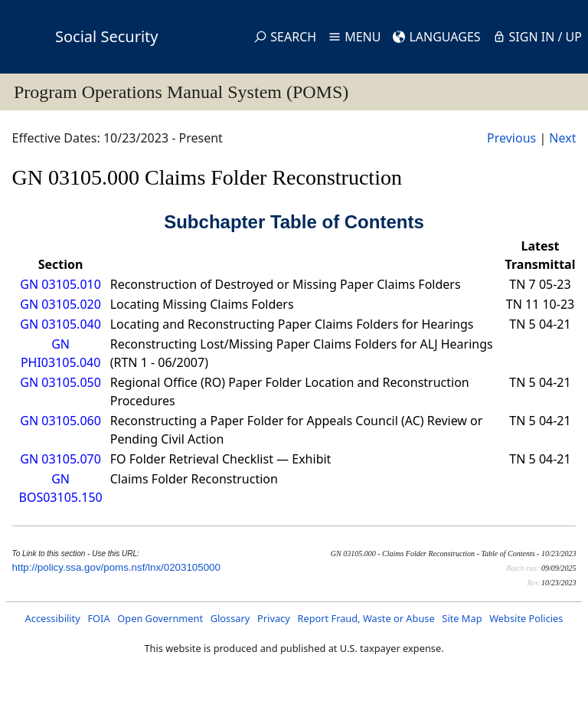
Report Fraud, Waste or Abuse (366, 618)
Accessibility (53, 618)
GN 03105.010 (60, 284)
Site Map (462, 618)
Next (562, 138)
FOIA (98, 618)
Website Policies (526, 618)
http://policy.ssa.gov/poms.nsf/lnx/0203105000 (116, 567)
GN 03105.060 (60, 421)
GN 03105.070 (60, 459)
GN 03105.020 (60, 304)
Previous (511, 138)
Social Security (106, 36)
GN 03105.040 (60, 324)
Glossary (230, 618)
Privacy (274, 618)
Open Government (160, 618)
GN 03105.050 (60, 382)
